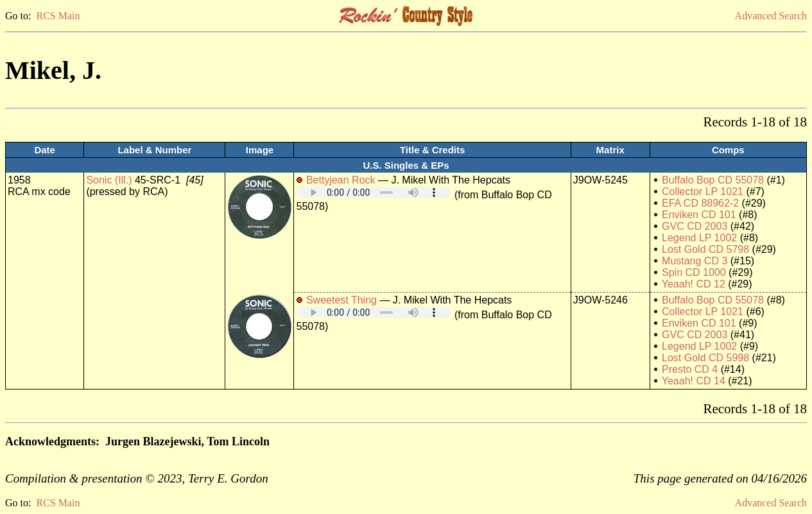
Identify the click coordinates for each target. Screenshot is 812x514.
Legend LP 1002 (699, 238)
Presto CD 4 (690, 369)
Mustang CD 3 (695, 261)
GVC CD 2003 (695, 226)
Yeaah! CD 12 (694, 284)
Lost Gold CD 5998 (705, 358)
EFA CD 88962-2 (700, 203)
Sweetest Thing (341, 300)
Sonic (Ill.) (109, 180)
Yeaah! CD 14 (694, 381)
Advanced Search (771, 16)
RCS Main (58, 16)
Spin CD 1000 (694, 272)
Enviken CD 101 (699, 215)
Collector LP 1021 (703, 192)
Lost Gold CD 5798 (705, 249)
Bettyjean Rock (341, 180)
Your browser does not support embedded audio (374, 192)
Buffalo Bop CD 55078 (713, 180)
